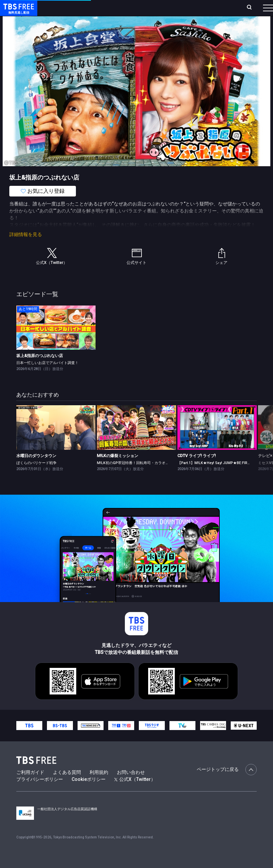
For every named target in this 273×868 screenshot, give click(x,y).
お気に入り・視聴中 (177, 10)
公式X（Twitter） (135, 793)
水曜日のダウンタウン (36, 469)
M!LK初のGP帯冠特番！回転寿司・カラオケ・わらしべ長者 (146, 476)
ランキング (115, 10)
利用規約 (99, 786)
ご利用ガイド (30, 786)
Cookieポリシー (89, 793)
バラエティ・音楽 (166, 27)
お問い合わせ (131, 786)
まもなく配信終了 (102, 27)
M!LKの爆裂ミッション (118, 469)
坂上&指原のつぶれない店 (40, 369)
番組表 (257, 10)
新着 (72, 27)
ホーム (76, 10)
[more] (190, 27)
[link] (56, 341)
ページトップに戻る (227, 783)
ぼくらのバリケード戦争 (36, 476)
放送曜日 (93, 10)
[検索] (212, 10)
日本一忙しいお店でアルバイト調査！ (47, 376)
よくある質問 (67, 786)
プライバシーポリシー (40, 793)
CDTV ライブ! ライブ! (197, 469)
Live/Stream (140, 7)
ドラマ (134, 27)
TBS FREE (18, 12)
